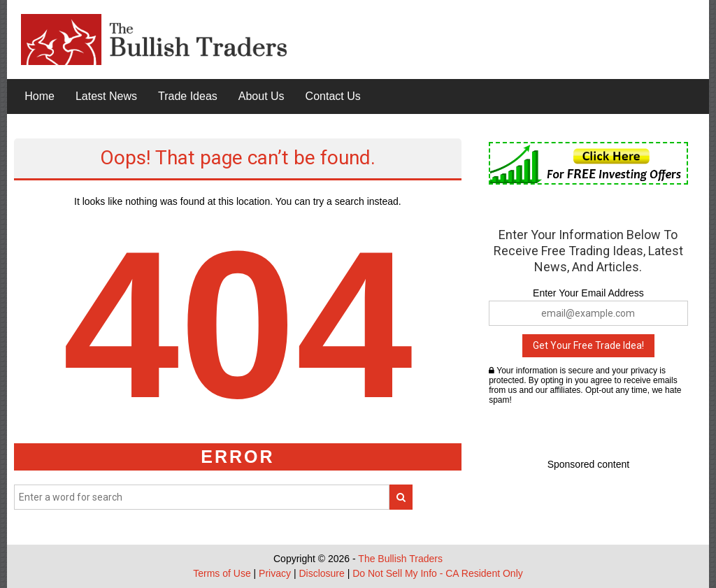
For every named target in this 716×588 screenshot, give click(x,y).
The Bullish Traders (400, 559)
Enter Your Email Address (588, 293)
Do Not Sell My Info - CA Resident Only (438, 573)
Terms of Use (222, 573)
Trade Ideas (188, 96)
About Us (262, 96)
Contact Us (333, 96)
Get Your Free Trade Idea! (588, 345)
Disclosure (321, 573)
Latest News (106, 96)
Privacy (275, 573)
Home (40, 96)
